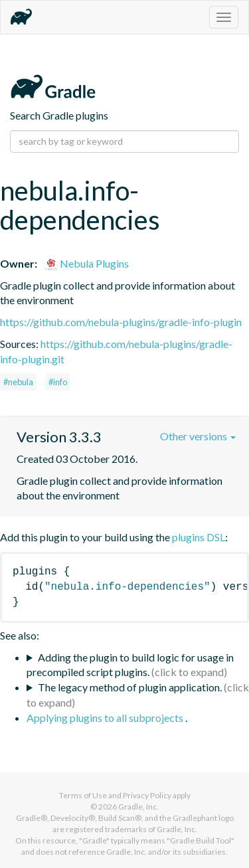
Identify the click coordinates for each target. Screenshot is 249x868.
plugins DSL (199, 537)
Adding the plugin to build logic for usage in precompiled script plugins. (130, 665)
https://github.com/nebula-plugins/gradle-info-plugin (121, 322)
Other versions (198, 436)
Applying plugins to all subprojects (106, 718)
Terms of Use (83, 795)
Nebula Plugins (87, 263)
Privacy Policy (147, 795)
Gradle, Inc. (138, 807)
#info (58, 382)
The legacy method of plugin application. (130, 687)
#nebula (18, 382)
